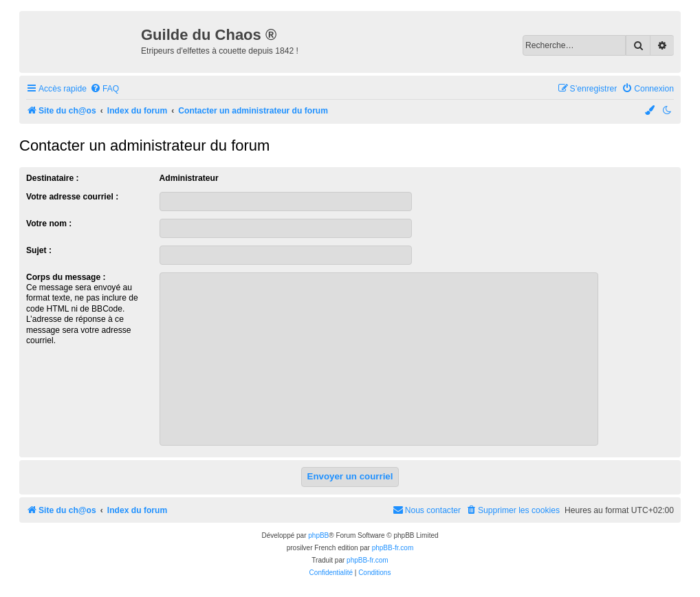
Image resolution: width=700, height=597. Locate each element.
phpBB (318, 535)
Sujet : (39, 250)
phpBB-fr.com (393, 548)
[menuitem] (105, 89)
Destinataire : (53, 178)
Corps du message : (66, 277)
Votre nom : (49, 224)
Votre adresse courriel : (72, 197)
